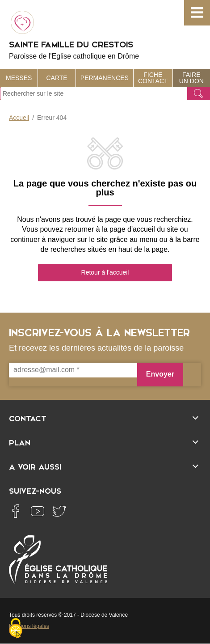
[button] (197, 13)
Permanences (105, 78)
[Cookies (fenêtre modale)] (16, 629)
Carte (57, 78)
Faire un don (191, 78)
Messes (19, 78)
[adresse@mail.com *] (73, 370)
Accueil (19, 118)
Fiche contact (153, 78)
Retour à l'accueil (105, 272)
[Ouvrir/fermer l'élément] (105, 417)
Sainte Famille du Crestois (105, 34)
